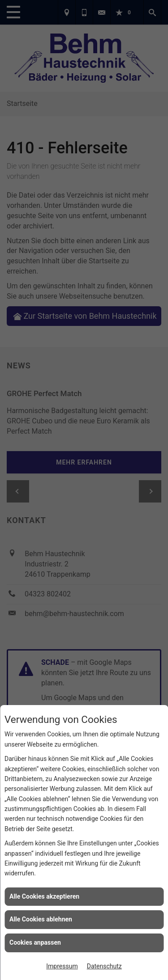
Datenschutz (104, 966)
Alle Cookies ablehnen (41, 919)
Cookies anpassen (35, 942)
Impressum (62, 966)
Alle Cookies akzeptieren (44, 896)
